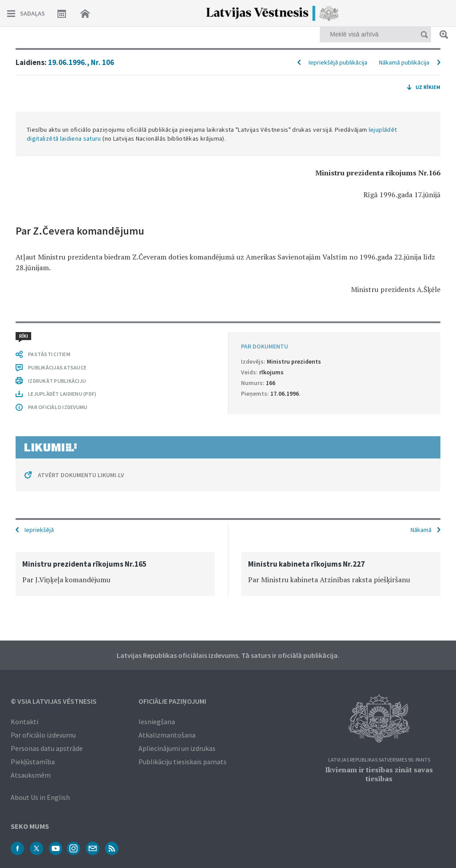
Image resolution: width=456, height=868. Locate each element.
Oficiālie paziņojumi (172, 701)
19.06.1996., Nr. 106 (81, 62)
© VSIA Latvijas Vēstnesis (54, 701)
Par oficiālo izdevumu (43, 735)
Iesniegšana (157, 722)
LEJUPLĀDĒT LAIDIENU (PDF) (62, 394)
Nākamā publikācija (404, 62)
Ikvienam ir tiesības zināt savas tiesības (379, 774)
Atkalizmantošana (167, 735)
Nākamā (421, 530)
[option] (115, 574)
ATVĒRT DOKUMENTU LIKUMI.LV (81, 475)
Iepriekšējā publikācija (338, 62)
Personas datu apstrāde (47, 748)
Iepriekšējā (39, 530)
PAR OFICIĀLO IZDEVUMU (58, 407)
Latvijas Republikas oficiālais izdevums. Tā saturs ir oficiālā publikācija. (228, 655)
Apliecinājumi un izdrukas (177, 748)
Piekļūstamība (33, 762)
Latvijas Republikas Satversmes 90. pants (379, 760)
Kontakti (24, 722)
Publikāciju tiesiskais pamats (183, 762)
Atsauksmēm (31, 775)
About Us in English (40, 797)
